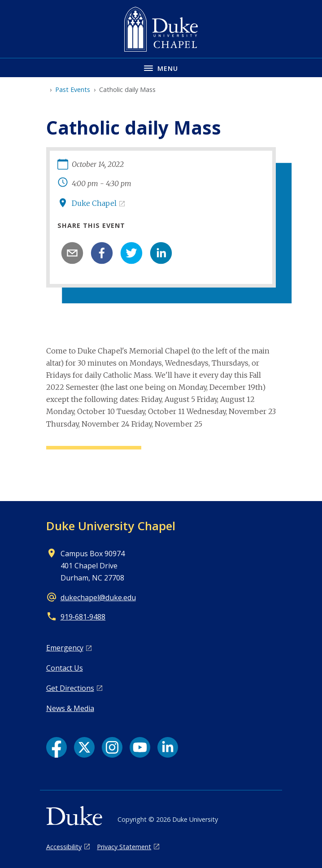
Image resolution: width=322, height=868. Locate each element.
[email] (72, 253)
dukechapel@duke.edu (98, 598)
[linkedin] (161, 253)
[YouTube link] (140, 747)
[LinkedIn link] (168, 747)
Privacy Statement (124, 847)
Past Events (73, 89)
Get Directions (70, 688)
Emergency (65, 648)
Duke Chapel (94, 203)
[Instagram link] (112, 747)
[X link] (84, 747)
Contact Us (65, 668)
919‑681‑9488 (83, 617)
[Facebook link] (57, 747)
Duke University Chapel (111, 526)
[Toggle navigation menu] (161, 68)
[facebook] (102, 253)
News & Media (70, 708)
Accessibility (64, 847)
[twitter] (131, 253)
